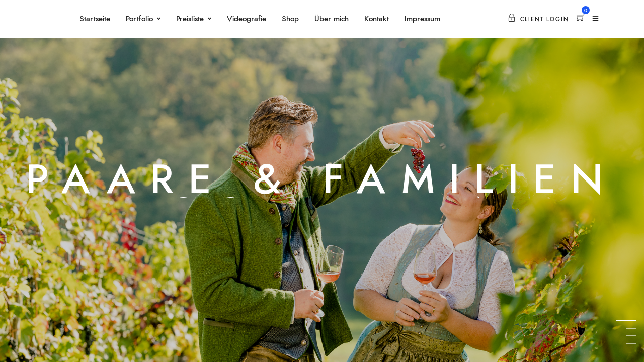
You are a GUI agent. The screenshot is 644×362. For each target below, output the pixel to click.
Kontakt (377, 19)
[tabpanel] (322, 181)
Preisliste (190, 19)
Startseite (95, 19)
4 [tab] (631, 343)
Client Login (538, 19)
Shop (290, 19)
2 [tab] (631, 328)
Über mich (332, 19)
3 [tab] (631, 336)
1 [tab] (631, 321)
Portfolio (139, 19)
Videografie (247, 19)
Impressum (422, 19)
